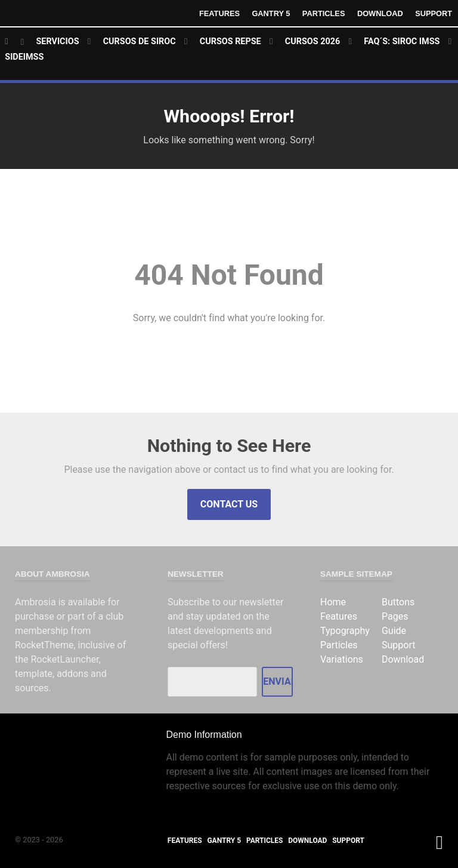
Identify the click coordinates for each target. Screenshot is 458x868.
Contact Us (229, 504)
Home (333, 602)
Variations (342, 659)
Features (219, 13)
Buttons (398, 602)
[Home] (15, 42)
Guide (394, 631)
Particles (324, 13)
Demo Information (204, 735)
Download (380, 13)
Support (434, 13)
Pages (395, 616)
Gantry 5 (271, 13)
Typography (345, 631)
